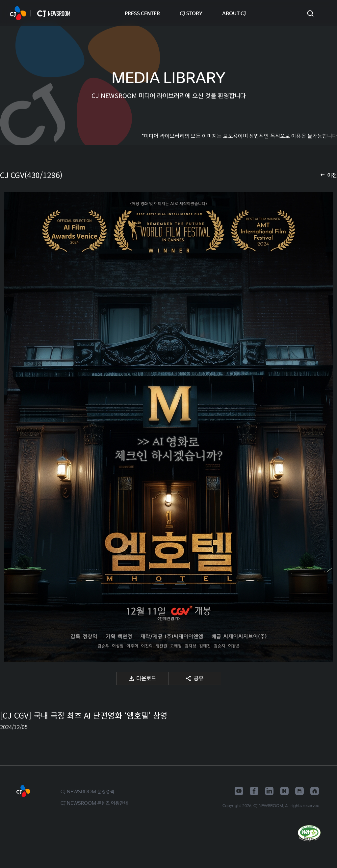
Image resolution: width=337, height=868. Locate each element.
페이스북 (254, 791)
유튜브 (239, 791)
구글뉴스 (299, 791)
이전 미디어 (13, 427)
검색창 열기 (310, 13)
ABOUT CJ (234, 13)
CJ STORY (191, 13)
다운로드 (146, 678)
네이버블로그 (284, 791)
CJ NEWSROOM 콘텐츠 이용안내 (94, 803)
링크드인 (269, 791)
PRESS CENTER (142, 13)
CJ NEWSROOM (18, 13)
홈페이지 (315, 791)
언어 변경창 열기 (324, 13)
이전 (332, 175)
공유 (198, 678)
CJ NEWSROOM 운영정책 (87, 791)
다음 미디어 (324, 427)
